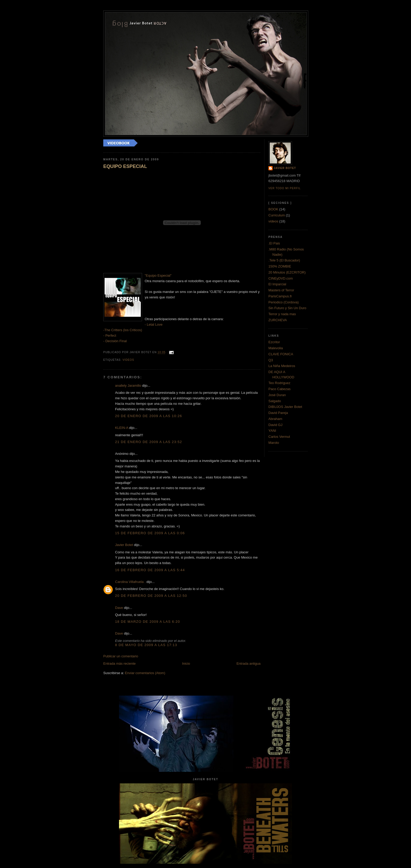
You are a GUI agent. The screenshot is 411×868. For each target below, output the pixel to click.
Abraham (275, 419)
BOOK (273, 209)
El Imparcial (277, 284)
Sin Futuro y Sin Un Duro (287, 308)
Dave (119, 608)
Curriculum (277, 215)
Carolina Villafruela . (130, 582)
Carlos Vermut (279, 437)
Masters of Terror (281, 290)
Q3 (271, 360)
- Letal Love (154, 324)
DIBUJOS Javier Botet (285, 407)
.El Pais (274, 243)
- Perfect (110, 335)
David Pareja (278, 413)
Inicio (186, 664)
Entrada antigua (248, 664)
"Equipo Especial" (158, 275)
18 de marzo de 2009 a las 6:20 (148, 622)
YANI (272, 431)
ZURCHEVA (278, 320)
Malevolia (276, 348)
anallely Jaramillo (128, 386)
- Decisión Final (115, 341)
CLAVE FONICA (281, 354)
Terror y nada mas (282, 314)
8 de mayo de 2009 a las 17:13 (146, 645)
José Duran (277, 395)
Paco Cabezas (280, 389)
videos (128, 360)
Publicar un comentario (121, 656)
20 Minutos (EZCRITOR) (287, 272)
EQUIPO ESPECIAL (125, 166)
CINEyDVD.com (281, 278)
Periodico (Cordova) (284, 302)
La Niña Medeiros (282, 366)
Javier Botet (124, 545)
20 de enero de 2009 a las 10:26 (149, 416)
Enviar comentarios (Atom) (145, 673)
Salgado (275, 401)
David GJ (275, 425)
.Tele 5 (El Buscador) (284, 260)
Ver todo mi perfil (285, 188)
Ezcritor (274, 342)
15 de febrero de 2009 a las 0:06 (150, 533)
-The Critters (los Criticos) (123, 330)
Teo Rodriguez (279, 383)
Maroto (274, 443)
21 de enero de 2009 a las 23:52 (149, 442)
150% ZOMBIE (280, 266)
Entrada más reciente (120, 664)
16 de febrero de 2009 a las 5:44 (150, 570)
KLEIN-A (122, 428)
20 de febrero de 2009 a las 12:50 (151, 596)
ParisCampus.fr (280, 296)
